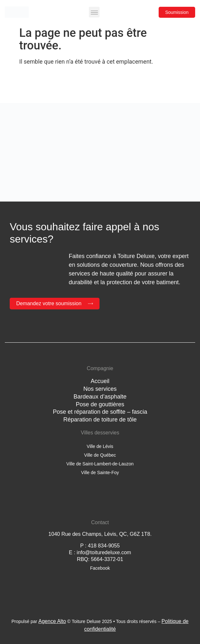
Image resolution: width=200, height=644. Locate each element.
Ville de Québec (100, 455)
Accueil (100, 381)
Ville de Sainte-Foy (100, 473)
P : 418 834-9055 (100, 546)
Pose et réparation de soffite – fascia (100, 412)
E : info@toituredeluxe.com (100, 552)
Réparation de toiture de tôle (100, 420)
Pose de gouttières (100, 404)
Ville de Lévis (100, 446)
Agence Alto (52, 621)
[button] (94, 12)
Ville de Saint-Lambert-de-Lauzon (100, 464)
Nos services (100, 389)
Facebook (100, 568)
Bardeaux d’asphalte (100, 397)
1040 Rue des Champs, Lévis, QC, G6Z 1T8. (100, 534)
